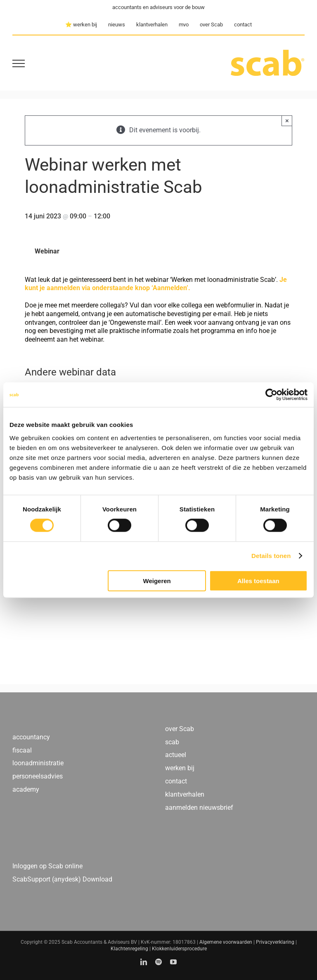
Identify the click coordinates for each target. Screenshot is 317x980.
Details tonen (271, 556)
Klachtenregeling (129, 949)
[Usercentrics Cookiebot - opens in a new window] (271, 395)
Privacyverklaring (275, 942)
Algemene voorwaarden (226, 942)
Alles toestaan (258, 580)
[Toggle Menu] (19, 63)
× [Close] (287, 121)
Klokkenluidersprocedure (179, 949)
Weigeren (157, 580)
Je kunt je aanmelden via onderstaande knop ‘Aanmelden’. (156, 284)
